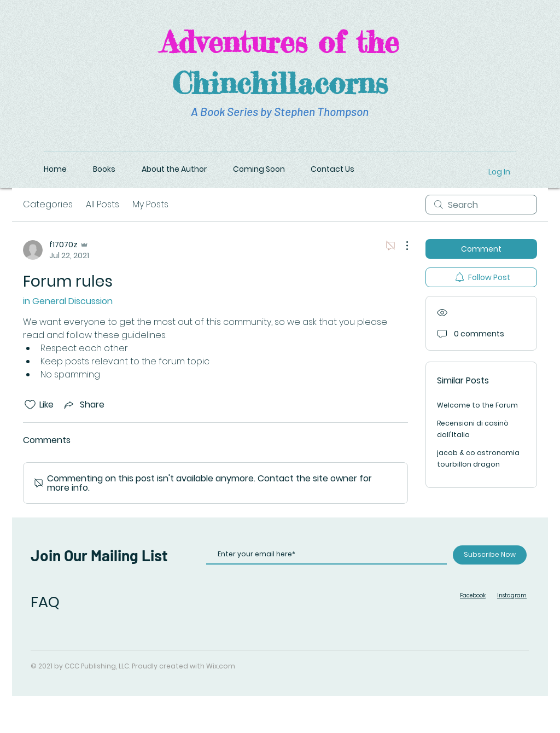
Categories (48, 204)
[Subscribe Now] (490, 555)
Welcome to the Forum (477, 405)
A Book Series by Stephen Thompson (280, 111)
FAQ (45, 602)
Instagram (512, 595)
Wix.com (221, 666)
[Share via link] (83, 405)
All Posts (103, 204)
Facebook (473, 595)
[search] (481, 205)
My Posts (150, 204)
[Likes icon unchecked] (30, 405)
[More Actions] (401, 246)
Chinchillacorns (280, 83)
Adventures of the (280, 42)
